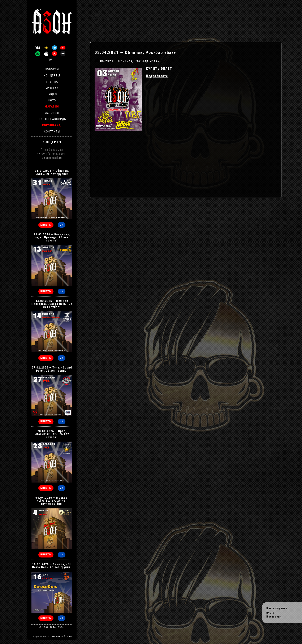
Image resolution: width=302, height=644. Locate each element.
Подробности (157, 76)
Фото (52, 100)
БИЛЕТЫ (46, 225)
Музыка (52, 88)
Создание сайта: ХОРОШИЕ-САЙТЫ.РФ (52, 637)
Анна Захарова (52, 150)
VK (62, 225)
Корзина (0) (52, 125)
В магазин (274, 616)
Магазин (52, 106)
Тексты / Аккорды (52, 119)
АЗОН (61, 627)
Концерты (52, 75)
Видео (52, 94)
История (52, 113)
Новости (52, 69)
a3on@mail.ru (52, 158)
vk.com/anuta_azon (52, 153)
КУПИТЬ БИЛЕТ (159, 69)
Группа (52, 82)
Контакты (52, 131)
